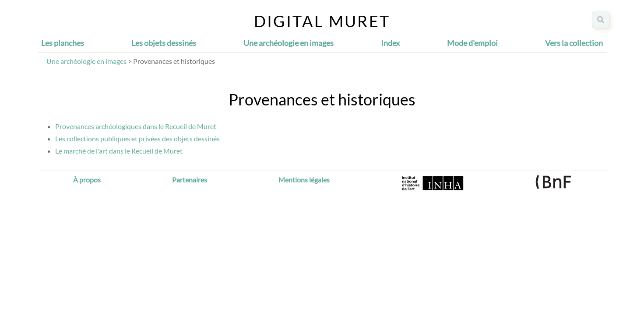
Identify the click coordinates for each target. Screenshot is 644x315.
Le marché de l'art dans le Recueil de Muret (119, 151)
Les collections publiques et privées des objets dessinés (137, 138)
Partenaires (190, 180)
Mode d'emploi (472, 43)
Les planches (63, 43)
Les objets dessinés (164, 43)
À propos (87, 180)
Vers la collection (574, 43)
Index (390, 43)
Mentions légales (304, 180)
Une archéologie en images (289, 43)
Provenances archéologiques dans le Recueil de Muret (136, 126)
